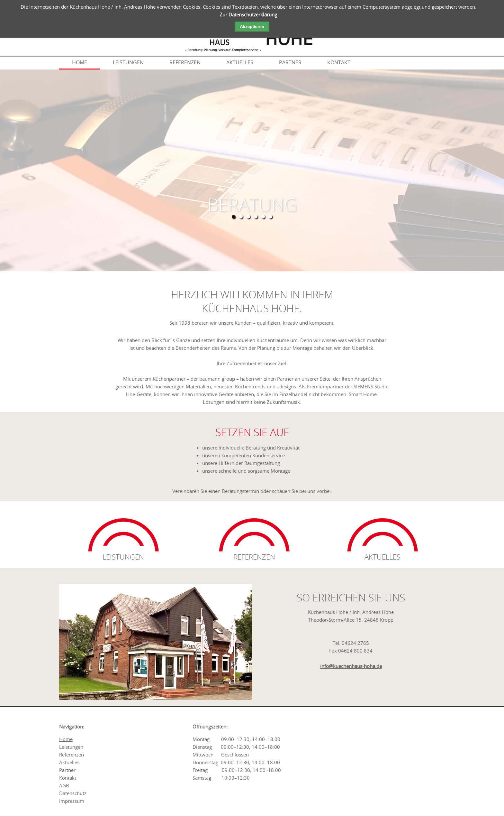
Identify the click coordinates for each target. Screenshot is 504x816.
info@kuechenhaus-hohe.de (351, 666)
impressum (72, 801)
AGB (64, 785)
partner (290, 62)
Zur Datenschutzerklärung (248, 14)
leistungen (128, 62)
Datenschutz (73, 793)
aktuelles (240, 62)
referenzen (185, 62)
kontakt (339, 62)
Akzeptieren (252, 27)
